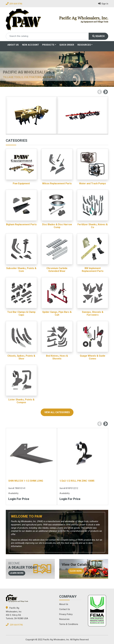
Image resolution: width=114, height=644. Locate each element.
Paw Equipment (21, 183)
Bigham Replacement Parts (21, 224)
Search (98, 36)
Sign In (103, 3)
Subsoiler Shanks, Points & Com (21, 270)
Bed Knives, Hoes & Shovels (57, 357)
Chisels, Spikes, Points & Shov (21, 357)
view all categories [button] (57, 412)
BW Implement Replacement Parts (93, 270)
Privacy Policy (66, 614)
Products (48, 45)
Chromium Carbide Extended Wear (57, 270)
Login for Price (19, 499)
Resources (84, 45)
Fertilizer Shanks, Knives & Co (93, 226)
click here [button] (76, 571)
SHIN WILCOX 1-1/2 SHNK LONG (26, 481)
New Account (31, 45)
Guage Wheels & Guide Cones (93, 357)
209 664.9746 (16, 4)
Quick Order (67, 45)
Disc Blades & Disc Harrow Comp (57, 226)
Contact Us (65, 609)
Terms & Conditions (69, 624)
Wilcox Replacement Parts (57, 183)
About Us (13, 45)
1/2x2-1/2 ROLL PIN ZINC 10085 (77, 481)
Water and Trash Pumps (93, 183)
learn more (17, 573)
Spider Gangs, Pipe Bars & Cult (57, 313)
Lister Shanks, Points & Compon (21, 401)
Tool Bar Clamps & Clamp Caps (21, 313)
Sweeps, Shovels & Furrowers (93, 313)
